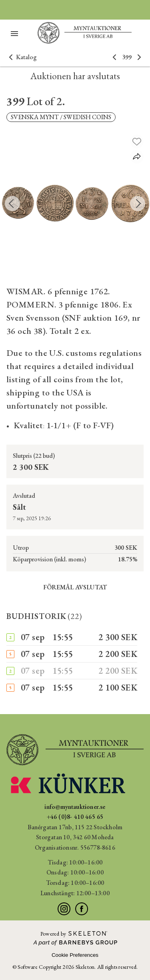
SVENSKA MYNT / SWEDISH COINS (61, 117)
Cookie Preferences (75, 955)
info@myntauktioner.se (75, 807)
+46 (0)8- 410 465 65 (75, 817)
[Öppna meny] (14, 34)
